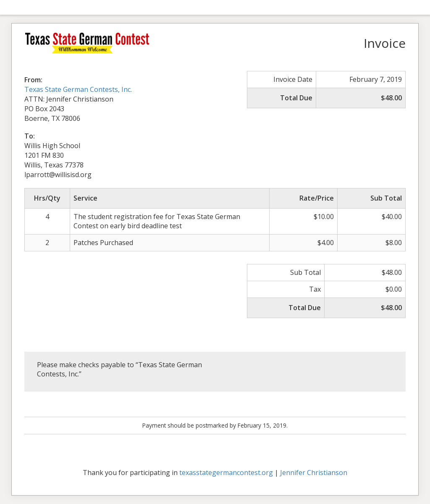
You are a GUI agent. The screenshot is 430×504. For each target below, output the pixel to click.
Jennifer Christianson (314, 473)
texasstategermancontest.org (226, 473)
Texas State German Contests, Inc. (78, 89)
